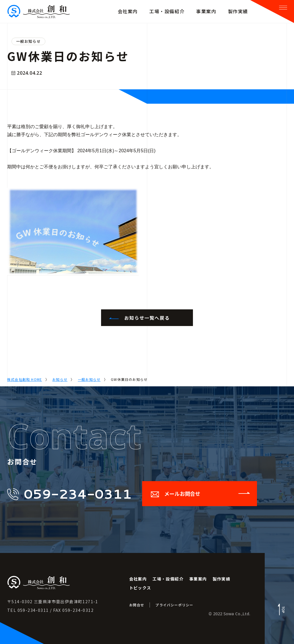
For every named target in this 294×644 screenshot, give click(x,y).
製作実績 (222, 579)
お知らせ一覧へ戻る (139, 318)
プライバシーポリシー (174, 605)
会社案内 (138, 579)
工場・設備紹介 (168, 579)
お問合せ (137, 605)
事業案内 (198, 579)
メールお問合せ (200, 494)
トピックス (140, 588)
